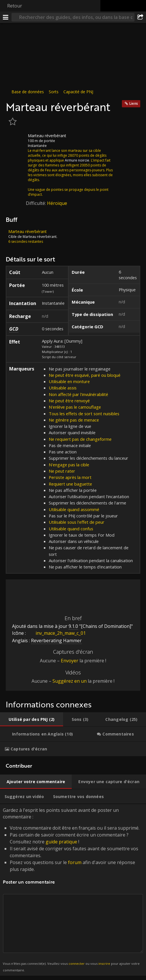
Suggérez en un (70, 681)
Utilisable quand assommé (74, 509)
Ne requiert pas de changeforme (80, 439)
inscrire (104, 963)
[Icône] (15, 140)
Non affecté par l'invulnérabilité (78, 394)
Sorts (54, 92)
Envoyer (70, 661)
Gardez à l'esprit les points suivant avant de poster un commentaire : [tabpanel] (73, 890)
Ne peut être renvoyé (69, 401)
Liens (134, 103)
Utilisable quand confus (71, 529)
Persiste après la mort (70, 477)
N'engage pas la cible (69, 465)
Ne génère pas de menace (74, 420)
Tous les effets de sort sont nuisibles (84, 414)
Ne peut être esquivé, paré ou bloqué (85, 375)
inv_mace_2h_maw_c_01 (56, 633)
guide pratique (61, 842)
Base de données (28, 92)
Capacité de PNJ (78, 92)
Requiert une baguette (70, 484)
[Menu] (6, 17)
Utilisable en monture (69, 381)
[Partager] (140, 17)
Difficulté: (36, 203)
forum (75, 862)
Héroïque (57, 203)
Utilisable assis (63, 388)
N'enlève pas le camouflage (75, 407)
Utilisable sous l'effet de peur (77, 522)
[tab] (32, 719)
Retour (15, 6)
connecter (77, 963)
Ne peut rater (62, 471)
